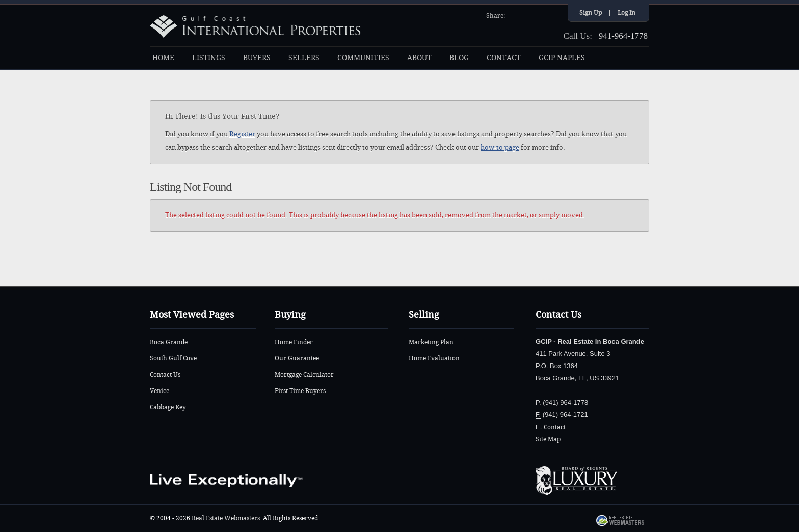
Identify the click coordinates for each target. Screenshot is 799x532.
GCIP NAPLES (562, 58)
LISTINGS (209, 58)
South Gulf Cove (173, 358)
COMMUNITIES (363, 58)
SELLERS (304, 58)
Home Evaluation (434, 358)
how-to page (500, 147)
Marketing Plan (431, 342)
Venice (159, 391)
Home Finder (294, 342)
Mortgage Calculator (304, 375)
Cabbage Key (168, 407)
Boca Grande (169, 342)
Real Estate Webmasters (226, 518)
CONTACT (504, 58)
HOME (163, 58)
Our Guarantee (297, 358)
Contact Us (165, 375)
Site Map (548, 439)
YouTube (541, 15)
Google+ (554, 15)
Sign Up (591, 13)
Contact (555, 427)
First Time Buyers (300, 391)
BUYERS (257, 58)
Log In (627, 13)
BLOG (459, 58)
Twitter (527, 15)
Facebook (514, 15)
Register (242, 134)
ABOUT (419, 58)
